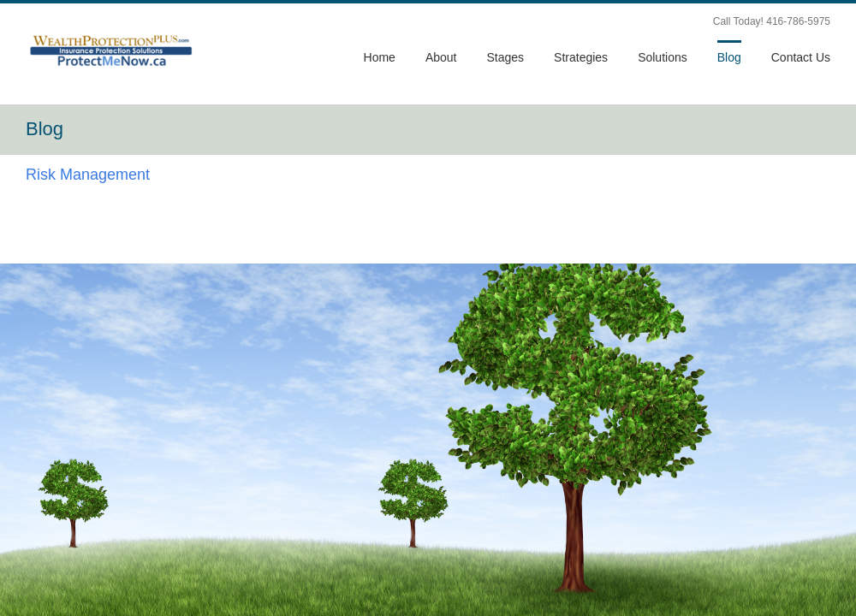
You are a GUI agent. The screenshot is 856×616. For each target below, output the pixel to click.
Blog (729, 57)
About (441, 57)
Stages (505, 57)
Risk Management (88, 175)
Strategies (581, 57)
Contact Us (801, 57)
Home (380, 57)
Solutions (663, 57)
